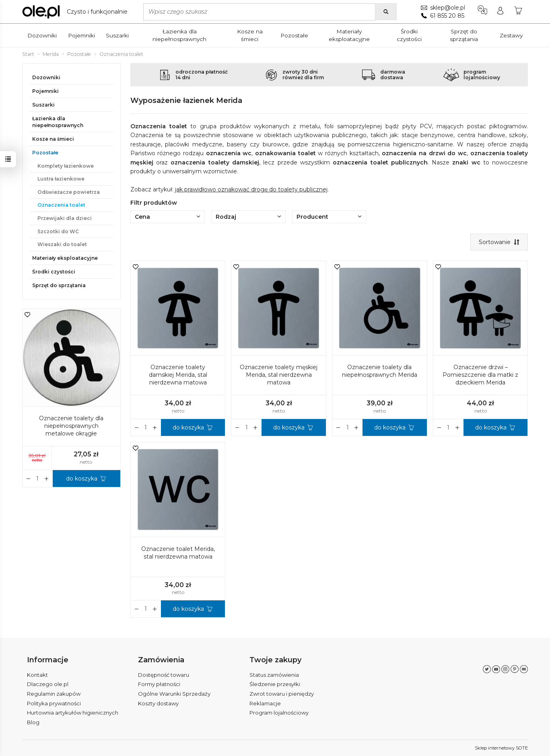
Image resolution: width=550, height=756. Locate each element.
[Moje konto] (500, 12)
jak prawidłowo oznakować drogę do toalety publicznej (251, 189)
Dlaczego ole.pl (48, 684)
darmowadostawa (393, 75)
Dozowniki (42, 35)
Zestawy (511, 35)
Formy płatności (159, 684)
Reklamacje (265, 703)
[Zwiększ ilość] (137, 427)
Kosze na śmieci (250, 35)
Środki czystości (409, 35)
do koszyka (188, 427)
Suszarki (117, 35)
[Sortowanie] (499, 242)
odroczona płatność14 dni (202, 75)
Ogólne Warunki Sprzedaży (174, 694)
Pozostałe (294, 35)
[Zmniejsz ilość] (155, 427)
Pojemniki (81, 35)
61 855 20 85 (447, 16)
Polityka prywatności (54, 703)
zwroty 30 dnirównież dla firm (303, 75)
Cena (168, 217)
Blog (33, 722)
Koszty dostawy (158, 703)
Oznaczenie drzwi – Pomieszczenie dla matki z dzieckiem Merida (480, 375)
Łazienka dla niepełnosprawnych (179, 35)
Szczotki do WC (58, 231)
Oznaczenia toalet (61, 205)
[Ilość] (146, 427)
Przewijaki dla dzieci (65, 218)
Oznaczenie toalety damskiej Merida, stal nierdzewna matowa (178, 375)
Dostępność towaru (164, 675)
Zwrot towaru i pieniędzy (282, 694)
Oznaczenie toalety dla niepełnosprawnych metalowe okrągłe (71, 426)
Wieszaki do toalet (62, 244)
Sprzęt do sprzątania (464, 35)
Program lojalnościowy (279, 713)
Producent (329, 217)
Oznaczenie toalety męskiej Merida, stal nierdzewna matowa (279, 375)
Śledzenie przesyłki (275, 684)
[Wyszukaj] (386, 12)
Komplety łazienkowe (66, 166)
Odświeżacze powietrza (69, 192)
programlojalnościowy (482, 75)
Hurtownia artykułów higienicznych (73, 713)
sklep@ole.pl (448, 8)
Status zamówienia (274, 675)
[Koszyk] (518, 12)
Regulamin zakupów (54, 694)
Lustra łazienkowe (61, 179)
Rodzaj (248, 217)
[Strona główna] (77, 12)
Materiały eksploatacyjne (349, 35)
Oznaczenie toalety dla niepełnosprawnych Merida (380, 371)
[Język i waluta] (482, 12)
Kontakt (37, 675)
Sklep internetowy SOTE (501, 748)
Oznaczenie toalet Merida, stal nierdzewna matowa (178, 553)
